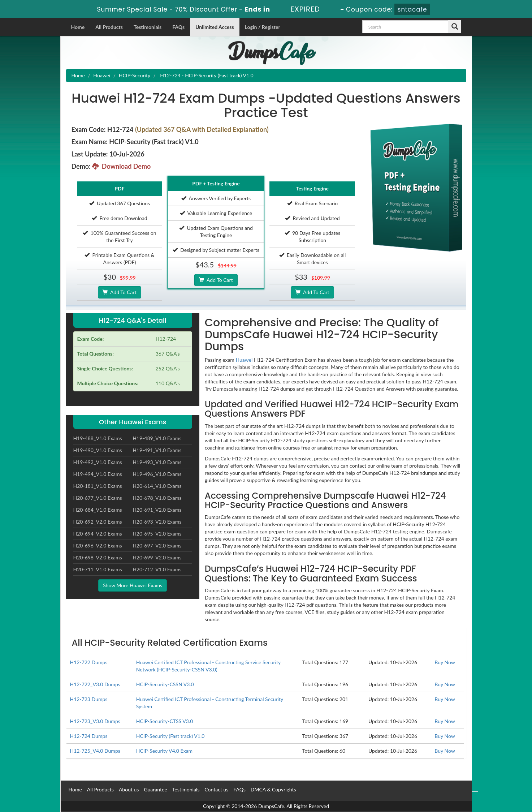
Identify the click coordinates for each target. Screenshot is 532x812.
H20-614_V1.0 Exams (157, 486)
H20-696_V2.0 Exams (98, 545)
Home (78, 27)
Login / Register (263, 27)
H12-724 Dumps (89, 736)
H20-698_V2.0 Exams (98, 557)
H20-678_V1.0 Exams (157, 498)
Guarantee (155, 789)
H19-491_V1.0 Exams (157, 450)
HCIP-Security (135, 75)
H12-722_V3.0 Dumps (95, 684)
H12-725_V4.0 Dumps (95, 751)
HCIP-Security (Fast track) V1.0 (170, 736)
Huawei (102, 75)
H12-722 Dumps (89, 662)
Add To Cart (119, 292)
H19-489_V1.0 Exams (157, 438)
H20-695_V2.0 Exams (157, 534)
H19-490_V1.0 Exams (98, 450)
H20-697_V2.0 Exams (157, 545)
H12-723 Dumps (89, 699)
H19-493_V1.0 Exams (157, 462)
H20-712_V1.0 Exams (157, 569)
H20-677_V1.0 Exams (98, 498)
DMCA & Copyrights (273, 789)
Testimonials (148, 27)
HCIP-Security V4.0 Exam (164, 751)
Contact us (216, 789)
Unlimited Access (215, 27)
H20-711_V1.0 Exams (98, 569)
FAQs (178, 27)
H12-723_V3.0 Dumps (95, 721)
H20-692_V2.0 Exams (98, 522)
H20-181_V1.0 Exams (98, 486)
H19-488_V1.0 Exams (98, 438)
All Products (109, 27)
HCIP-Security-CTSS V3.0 (165, 721)
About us (129, 789)
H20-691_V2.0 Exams (157, 510)
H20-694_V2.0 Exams (98, 534)
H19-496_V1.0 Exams (157, 474)
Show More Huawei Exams (133, 585)
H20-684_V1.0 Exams (98, 510)
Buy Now (445, 662)
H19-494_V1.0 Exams (98, 474)
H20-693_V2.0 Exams (157, 522)
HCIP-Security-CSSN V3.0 (165, 684)
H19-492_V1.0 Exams (98, 462)
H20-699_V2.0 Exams (157, 557)
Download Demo (121, 166)
